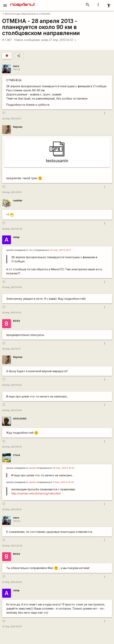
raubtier (18, 200)
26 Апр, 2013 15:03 (12, 385)
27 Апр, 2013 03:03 (12, 582)
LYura (16, 455)
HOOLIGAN (20, 419)
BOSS (17, 321)
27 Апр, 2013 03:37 (63, 40)
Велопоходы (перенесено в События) (26, 14)
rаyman (32, 468)
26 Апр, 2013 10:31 (12, 313)
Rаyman (18, 127)
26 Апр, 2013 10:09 (12, 287)
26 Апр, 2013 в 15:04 (64, 468)
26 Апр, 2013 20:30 (12, 546)
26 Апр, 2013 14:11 (11, 349)
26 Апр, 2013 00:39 (12, 229)
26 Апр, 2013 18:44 (12, 447)
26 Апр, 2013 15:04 (12, 410)
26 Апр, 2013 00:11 (12, 119)
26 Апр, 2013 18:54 (12, 510)
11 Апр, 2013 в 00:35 (63, 482)
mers (16, 66)
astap (45, 40)
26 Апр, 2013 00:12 (12, 192)
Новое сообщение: (27, 40)
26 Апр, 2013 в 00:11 (61, 250)
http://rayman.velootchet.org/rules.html (36, 493)
